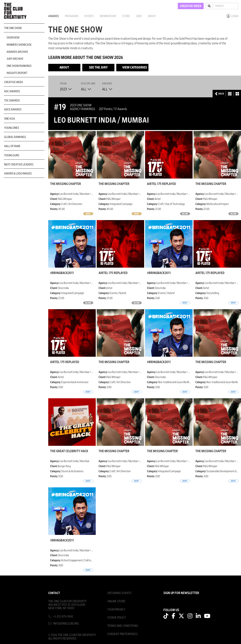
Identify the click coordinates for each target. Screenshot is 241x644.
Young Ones (12, 128)
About (152, 16)
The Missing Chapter (66, 184)
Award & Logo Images (18, 173)
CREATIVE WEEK (191, 6)
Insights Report (17, 73)
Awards (54, 16)
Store (126, 16)
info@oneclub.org (66, 624)
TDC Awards (12, 101)
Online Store (116, 601)
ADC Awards (12, 91)
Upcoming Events (119, 593)
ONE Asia (10, 119)
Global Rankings (15, 137)
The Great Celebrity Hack (69, 451)
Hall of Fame (12, 146)
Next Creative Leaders (19, 165)
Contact (54, 593)
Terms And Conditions (123, 626)
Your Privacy (116, 609)
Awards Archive (17, 52)
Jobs (139, 16)
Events (89, 16)
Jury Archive (15, 59)
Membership (108, 16)
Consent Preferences (122, 634)
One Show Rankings (19, 66)
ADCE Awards (13, 109)
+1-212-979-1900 (63, 617)
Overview (13, 38)
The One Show (13, 28)
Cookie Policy (117, 618)
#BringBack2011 (62, 273)
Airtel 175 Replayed (161, 184)
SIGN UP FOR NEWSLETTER (181, 593)
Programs (72, 16)
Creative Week (14, 82)
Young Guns (12, 155)
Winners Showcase (19, 45)
